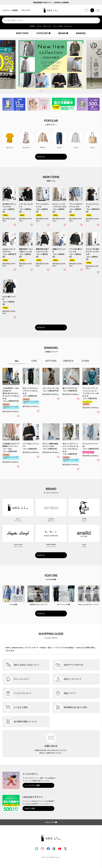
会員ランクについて (73, 679)
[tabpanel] (51, 64)
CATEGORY (43, 33)
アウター (43, 147)
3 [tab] (44, 91)
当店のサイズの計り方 (74, 665)
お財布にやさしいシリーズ (38, 604)
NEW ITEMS (22, 33)
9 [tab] (65, 91)
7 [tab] (58, 91)
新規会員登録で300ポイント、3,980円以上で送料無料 (51, 2)
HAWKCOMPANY (51, 544)
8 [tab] (61, 91)
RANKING (81, 33)
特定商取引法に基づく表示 (75, 707)
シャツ (76, 147)
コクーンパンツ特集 (63, 604)
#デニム (39, 26)
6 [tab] (54, 91)
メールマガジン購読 (32, 785)
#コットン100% (58, 26)
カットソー (10, 147)
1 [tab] (37, 91)
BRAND (63, 33)
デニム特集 (13, 604)
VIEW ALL (41, 157)
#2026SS (32, 26)
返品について (70, 693)
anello (84, 544)
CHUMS (84, 519)
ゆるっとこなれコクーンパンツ (89, 604)
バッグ (92, 147)
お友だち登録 (30, 808)
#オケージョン (47, 26)
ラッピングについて (23, 693)
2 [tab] (41, 91)
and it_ (18, 519)
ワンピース (26, 147)
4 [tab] (48, 91)
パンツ (59, 147)
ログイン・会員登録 (10, 10)
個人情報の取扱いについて (25, 721)
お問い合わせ (51, 746)
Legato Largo (18, 544)
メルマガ (26, 10)
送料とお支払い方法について (26, 665)
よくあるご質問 (21, 707)
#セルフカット (68, 26)
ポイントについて (22, 679)
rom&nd (51, 519)
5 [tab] (51, 91)
